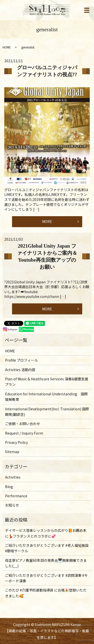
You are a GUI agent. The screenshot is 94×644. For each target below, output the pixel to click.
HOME (7, 47)
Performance (16, 496)
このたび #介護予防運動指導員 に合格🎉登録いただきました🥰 (46, 593)
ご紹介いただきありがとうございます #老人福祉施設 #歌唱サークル (47, 548)
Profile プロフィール (21, 360)
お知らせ (12, 505)
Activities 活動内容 (20, 370)
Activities (13, 477)
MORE (47, 221)
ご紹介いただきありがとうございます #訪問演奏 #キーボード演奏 (46, 578)
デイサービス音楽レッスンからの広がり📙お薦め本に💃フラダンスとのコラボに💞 (46, 533)
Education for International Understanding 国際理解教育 (46, 397)
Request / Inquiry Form (24, 433)
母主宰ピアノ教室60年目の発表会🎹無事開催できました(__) (46, 563)
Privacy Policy (16, 442)
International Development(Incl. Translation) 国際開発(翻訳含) (47, 412)
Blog (9, 487)
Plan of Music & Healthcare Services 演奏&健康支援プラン (47, 382)
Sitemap (12, 452)
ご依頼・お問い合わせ (23, 424)
